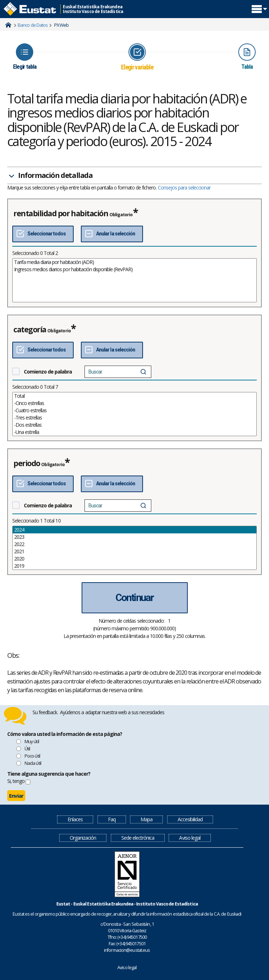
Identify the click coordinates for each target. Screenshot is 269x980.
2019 (134, 566)
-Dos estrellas (134, 425)
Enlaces (75, 819)
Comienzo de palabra (48, 372)
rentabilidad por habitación (61, 213)
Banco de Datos (33, 25)
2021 (134, 551)
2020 (134, 559)
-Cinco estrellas (134, 403)
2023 (134, 537)
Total (134, 396)
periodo (27, 463)
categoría (30, 329)
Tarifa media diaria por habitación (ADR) (134, 262)
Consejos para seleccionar (184, 188)
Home (8, 25)
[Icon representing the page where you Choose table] (25, 57)
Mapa (146, 819)
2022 (134, 544)
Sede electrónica (138, 838)
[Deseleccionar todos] (112, 234)
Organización (83, 838)
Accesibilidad (190, 819)
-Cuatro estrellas (134, 410)
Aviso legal (190, 838)
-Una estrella (134, 432)
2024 (134, 530)
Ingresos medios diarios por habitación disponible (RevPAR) (134, 269)
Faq (112, 819)
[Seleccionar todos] (43, 234)
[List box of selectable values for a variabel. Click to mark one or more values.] (134, 280)
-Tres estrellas (134, 418)
